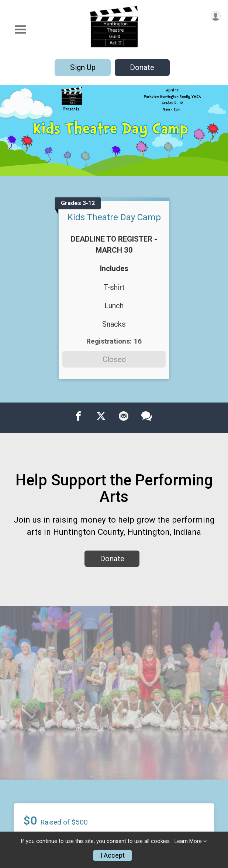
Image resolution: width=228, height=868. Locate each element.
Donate (142, 67)
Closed (114, 359)
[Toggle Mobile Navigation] (20, 30)
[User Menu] (216, 16)
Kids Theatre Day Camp (114, 217)
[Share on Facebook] (79, 417)
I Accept (113, 855)
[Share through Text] (147, 417)
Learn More (188, 841)
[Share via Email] (124, 417)
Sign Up (83, 67)
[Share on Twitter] (101, 417)
